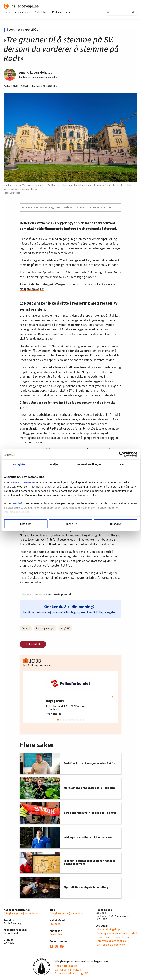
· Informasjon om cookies (111, 941)
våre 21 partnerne (23, 482)
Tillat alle (115, 524)
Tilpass (71, 524)
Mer (69, 12)
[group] (71, 697)
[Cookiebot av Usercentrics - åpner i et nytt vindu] (122, 454)
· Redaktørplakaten (65, 966)
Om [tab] (122, 464)
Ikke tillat (26, 524)
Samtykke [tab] (19, 464)
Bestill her (56, 934)
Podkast (57, 12)
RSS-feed (55, 924)
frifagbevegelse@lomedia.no (21, 913)
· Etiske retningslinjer (109, 929)
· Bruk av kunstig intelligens (112, 937)
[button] (112, 697)
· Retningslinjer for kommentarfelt (117, 933)
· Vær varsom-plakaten (67, 970)
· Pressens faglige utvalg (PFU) (72, 974)
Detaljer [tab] (53, 464)
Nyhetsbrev (42, 12)
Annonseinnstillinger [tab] (88, 464)
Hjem (7, 12)
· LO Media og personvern (111, 945)
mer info (18, 503)
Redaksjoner (22, 12)
